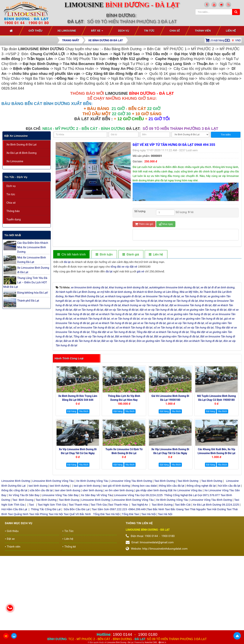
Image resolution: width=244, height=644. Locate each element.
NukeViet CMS (151, 642)
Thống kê (70, 625)
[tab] (71, 254)
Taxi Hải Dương (216, 588)
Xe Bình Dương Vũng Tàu (93, 560)
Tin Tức (69, 610)
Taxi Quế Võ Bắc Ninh (77, 593)
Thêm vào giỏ (144, 224)
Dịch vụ (11, 186)
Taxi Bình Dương (165, 560)
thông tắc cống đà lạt (14, 569)
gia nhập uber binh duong (152, 569)
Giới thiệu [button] (36, 31)
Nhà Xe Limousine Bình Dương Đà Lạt (32, 260)
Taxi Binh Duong (23, 579)
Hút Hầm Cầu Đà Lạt (15, 588)
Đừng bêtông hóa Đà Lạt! (33, 293)
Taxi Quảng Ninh (18, 593)
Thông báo (13, 211)
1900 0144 (122, 634)
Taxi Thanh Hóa (78, 583)
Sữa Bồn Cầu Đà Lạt (77, 588)
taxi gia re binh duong (87, 564)
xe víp (125, 267)
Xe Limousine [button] (67, 31)
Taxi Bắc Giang (174, 588)
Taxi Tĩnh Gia (98, 583)
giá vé (140, 271)
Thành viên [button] (203, 31)
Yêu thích (84, 490)
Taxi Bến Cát (183, 583)
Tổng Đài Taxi (131, 593)
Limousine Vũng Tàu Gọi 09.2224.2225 (138, 574)
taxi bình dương (60, 564)
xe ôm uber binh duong (119, 569)
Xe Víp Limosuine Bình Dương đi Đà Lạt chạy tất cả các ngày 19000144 (170, 532)
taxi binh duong (38, 564)
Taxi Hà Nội (56, 593)
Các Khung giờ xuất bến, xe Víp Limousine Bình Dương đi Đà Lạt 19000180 (216, 532)
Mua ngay (166, 224)
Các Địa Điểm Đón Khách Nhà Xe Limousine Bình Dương (33, 247)
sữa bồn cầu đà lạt (41, 569)
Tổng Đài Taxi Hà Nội (106, 593)
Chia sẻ (11, 203)
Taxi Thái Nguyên (195, 588)
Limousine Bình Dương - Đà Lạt (120, 642)
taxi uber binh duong (68, 569)
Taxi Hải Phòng (39, 593)
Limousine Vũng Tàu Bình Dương (131, 560)
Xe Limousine (15, 161)
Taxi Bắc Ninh (156, 588)
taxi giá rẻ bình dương (116, 564)
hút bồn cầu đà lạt (229, 564)
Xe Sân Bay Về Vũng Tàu (97, 574)
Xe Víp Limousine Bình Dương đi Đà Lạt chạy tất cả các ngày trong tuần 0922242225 (78, 532)
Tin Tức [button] (149, 31)
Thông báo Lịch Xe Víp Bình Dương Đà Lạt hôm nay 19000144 (124, 479)
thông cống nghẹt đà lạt (202, 564)
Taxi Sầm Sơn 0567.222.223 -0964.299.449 (119, 588)
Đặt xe (11, 618)
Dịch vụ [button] (124, 31)
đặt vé (134, 267)
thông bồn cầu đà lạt (171, 564)
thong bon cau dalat (145, 564)
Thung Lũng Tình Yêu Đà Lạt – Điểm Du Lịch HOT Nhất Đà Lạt (25, 282)
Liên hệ (69, 618)
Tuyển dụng (14, 219)
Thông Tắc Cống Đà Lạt (46, 588)
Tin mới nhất (13, 235)
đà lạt (67, 262)
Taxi (32, 583)
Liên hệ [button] (231, 31)
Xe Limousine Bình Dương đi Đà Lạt (33, 270)
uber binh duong (93, 569)
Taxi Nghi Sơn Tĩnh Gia (52, 583)
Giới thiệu (13, 610)
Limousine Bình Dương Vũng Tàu (53, 560)
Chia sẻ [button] (175, 31)
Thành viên (14, 625)
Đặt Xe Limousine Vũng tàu (185, 569)
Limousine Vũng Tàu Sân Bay (60, 574)
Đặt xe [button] (97, 32)
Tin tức (11, 194)
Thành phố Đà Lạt (28, 301)
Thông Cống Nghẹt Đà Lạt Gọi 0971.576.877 (192, 574)
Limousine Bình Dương (16, 560)
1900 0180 (148, 634)
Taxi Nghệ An (140, 583)
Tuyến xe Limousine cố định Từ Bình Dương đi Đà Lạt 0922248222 (124, 532)
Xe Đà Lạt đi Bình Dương (22, 153)
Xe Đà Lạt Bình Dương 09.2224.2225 (216, 583)
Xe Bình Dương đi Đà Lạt (22, 145)
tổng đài (116, 267)
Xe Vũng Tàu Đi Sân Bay (24, 574)
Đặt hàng (72, 490)
